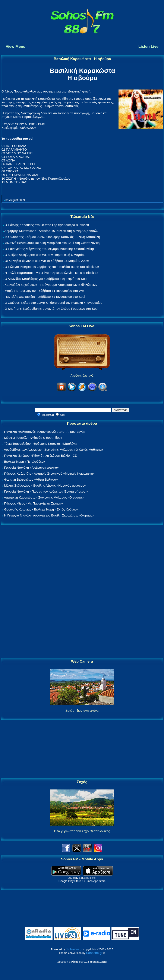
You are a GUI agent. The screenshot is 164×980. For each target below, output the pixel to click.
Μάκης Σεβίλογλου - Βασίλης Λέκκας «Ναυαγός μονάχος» (45, 485)
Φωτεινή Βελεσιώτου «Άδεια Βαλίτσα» (31, 479)
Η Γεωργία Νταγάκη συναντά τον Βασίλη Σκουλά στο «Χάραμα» (49, 515)
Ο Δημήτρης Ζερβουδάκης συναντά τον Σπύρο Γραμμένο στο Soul (51, 309)
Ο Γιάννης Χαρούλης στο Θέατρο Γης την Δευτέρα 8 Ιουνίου (47, 225)
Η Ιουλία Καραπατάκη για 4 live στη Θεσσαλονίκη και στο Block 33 (51, 273)
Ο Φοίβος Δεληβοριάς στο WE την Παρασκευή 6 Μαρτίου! (45, 255)
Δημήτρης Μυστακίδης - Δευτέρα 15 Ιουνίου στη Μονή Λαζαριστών (51, 231)
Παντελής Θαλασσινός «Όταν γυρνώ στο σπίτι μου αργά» (45, 432)
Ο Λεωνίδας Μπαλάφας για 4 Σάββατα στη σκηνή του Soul (46, 279)
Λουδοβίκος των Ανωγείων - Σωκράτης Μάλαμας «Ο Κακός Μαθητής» (53, 450)
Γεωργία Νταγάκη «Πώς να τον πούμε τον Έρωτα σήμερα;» (46, 491)
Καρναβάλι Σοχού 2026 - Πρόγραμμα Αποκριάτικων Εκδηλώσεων (51, 285)
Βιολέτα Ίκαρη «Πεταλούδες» (25, 461)
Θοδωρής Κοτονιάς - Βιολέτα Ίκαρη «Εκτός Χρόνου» (41, 509)
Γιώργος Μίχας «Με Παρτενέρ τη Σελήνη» (33, 503)
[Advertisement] (82, 591)
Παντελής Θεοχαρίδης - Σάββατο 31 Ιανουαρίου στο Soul (45, 297)
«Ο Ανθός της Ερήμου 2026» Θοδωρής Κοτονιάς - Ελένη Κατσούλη (52, 237)
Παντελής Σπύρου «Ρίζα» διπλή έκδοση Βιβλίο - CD (41, 456)
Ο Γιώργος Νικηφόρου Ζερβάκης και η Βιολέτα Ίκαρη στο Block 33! (52, 267)
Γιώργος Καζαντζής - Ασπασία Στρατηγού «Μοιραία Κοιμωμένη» (49, 473)
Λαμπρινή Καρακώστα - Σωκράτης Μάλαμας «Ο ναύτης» (44, 497)
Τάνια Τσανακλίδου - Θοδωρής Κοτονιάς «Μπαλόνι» (41, 444)
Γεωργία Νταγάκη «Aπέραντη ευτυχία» (31, 467)
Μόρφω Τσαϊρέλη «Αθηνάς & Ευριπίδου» (33, 438)
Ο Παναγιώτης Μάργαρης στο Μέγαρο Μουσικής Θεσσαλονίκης (49, 249)
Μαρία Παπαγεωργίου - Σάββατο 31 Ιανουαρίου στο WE (44, 291)
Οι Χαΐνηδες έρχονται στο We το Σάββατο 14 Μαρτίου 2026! (47, 261)
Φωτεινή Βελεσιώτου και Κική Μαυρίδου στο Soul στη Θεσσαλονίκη (52, 243)
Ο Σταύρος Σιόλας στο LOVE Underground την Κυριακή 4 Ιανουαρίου (53, 303)
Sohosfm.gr (75, 949)
